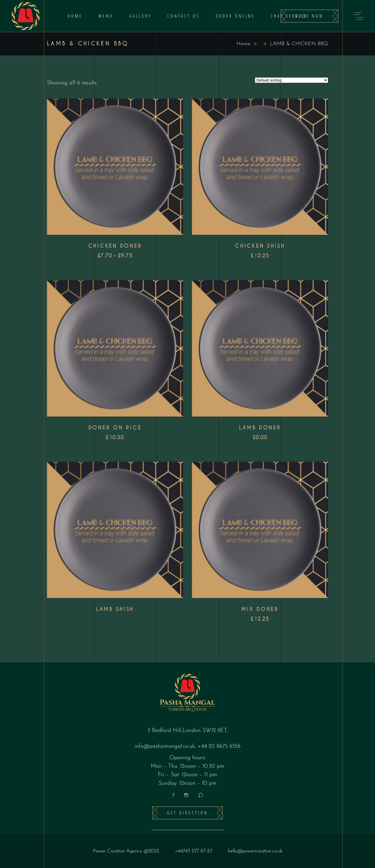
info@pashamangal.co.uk (165, 746)
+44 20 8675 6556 (219, 746)
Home (243, 44)
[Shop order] (292, 80)
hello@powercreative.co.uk (255, 851)
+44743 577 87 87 (194, 851)
